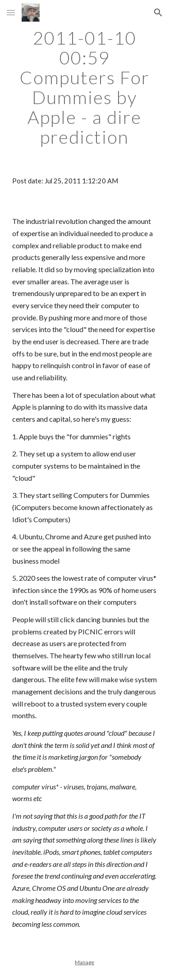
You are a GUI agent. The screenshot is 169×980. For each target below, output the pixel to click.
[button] (11, 12)
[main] (85, 87)
